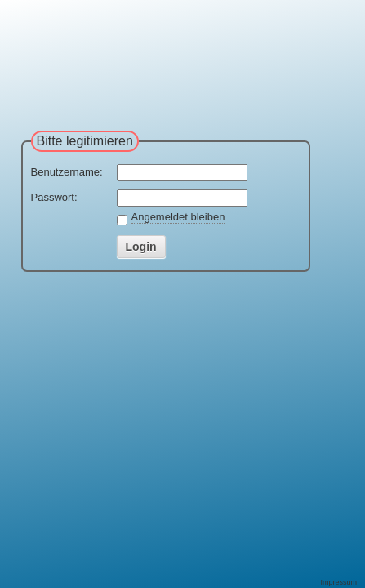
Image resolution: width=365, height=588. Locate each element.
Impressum (338, 582)
